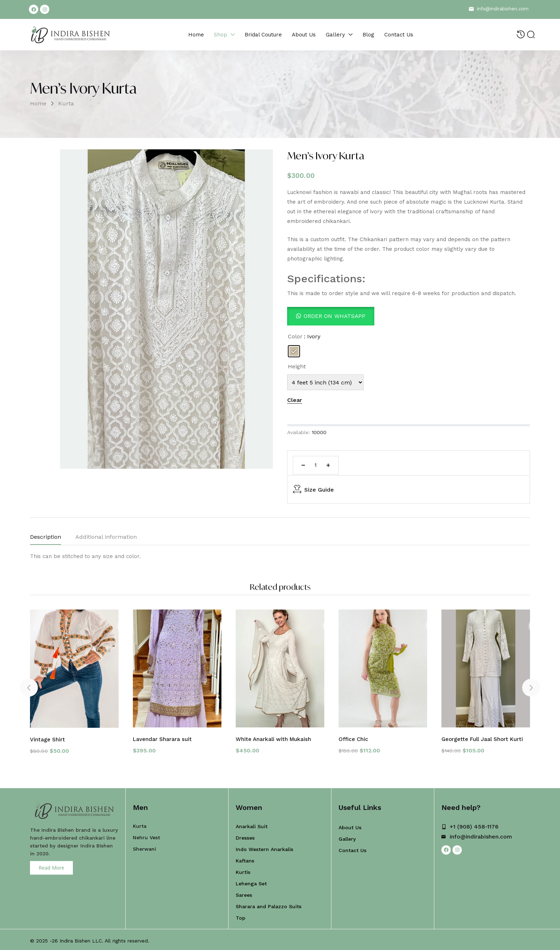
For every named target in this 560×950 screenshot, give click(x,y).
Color (295, 336)
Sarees (244, 893)
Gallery (347, 837)
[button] (331, 316)
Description (46, 537)
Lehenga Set (251, 881)
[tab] (53, 538)
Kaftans (245, 859)
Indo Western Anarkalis (264, 847)
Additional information (106, 537)
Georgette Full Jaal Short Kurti (484, 737)
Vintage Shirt (48, 738)
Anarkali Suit (252, 824)
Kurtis (243, 870)
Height (297, 366)
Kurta (66, 103)
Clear (295, 400)
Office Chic (354, 737)
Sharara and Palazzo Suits (269, 904)
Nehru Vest (146, 835)
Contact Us (352, 848)
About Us (350, 825)
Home (38, 103)
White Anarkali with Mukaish (276, 737)
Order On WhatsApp (335, 316)
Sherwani (144, 847)
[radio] (294, 351)
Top (241, 916)
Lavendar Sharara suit (164, 737)
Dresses (245, 836)
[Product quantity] (316, 465)
